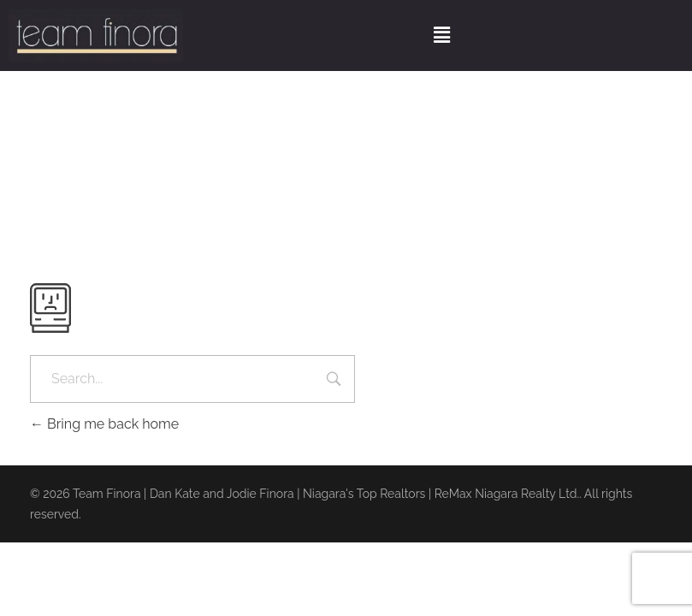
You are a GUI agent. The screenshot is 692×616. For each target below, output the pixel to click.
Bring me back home (104, 424)
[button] (441, 36)
